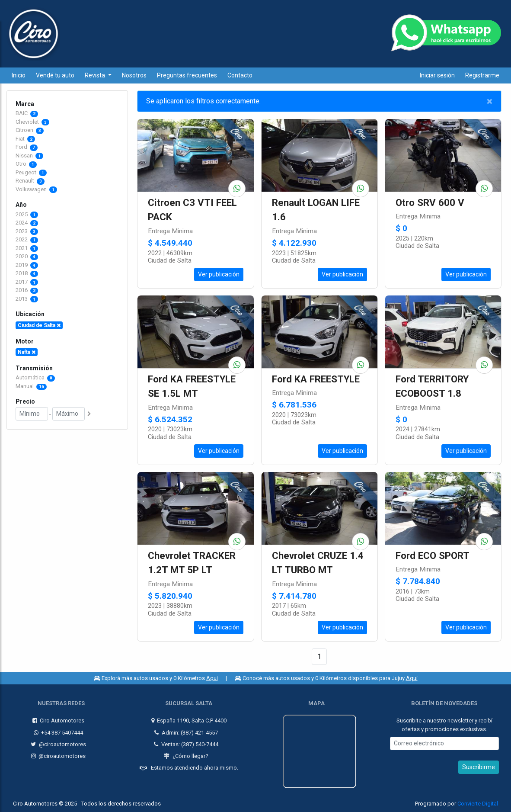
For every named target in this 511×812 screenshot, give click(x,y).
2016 (27, 290)
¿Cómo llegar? (186, 756)
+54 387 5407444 (59, 733)
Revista (96, 75)
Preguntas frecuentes (187, 75)
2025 (27, 214)
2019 (27, 265)
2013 (27, 299)
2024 (27, 223)
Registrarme (482, 75)
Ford (22, 147)
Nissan (25, 156)
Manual (31, 386)
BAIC (22, 113)
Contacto (240, 75)
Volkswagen (32, 189)
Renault (26, 181)
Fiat (21, 139)
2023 (27, 231)
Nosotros (134, 75)
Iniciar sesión (437, 75)
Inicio (19, 75)
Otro (22, 164)
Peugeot (27, 172)
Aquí (212, 678)
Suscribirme (479, 767)
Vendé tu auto (55, 75)
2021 (27, 248)
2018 (27, 273)
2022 (27, 239)
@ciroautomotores (58, 744)
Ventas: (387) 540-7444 (186, 744)
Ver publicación (219, 274)
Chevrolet (28, 122)
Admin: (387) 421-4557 (186, 733)
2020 (27, 256)
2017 (27, 282)
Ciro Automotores (59, 721)
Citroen (25, 130)
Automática (35, 377)
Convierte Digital (478, 804)
